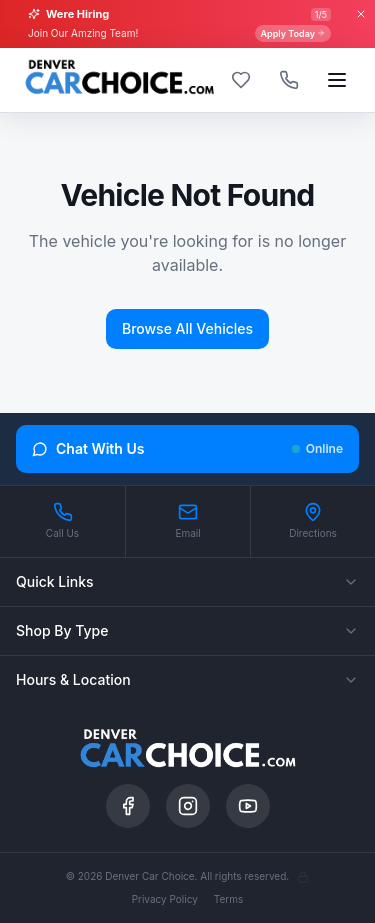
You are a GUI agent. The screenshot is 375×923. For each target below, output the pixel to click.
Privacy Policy (165, 899)
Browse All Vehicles (187, 328)
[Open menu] (337, 80)
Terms (228, 899)
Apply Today (293, 33)
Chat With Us (187, 448)
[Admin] (303, 877)
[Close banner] (361, 14)
